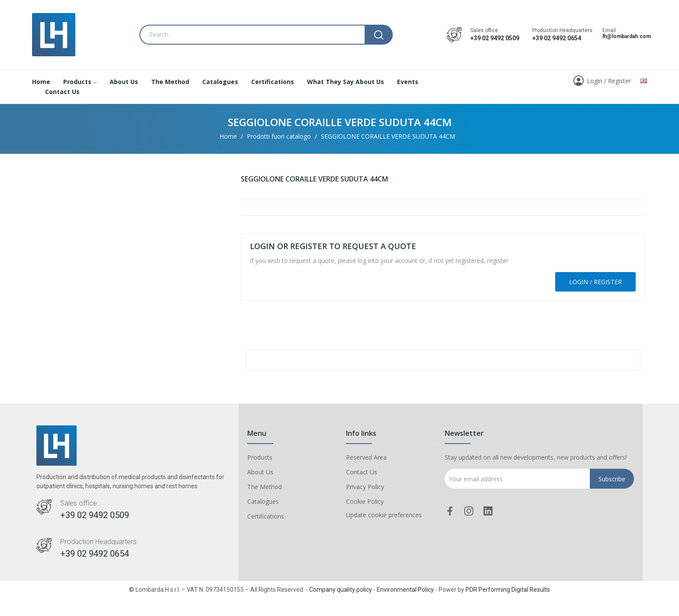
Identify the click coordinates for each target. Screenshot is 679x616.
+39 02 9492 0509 (495, 38)
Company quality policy (341, 590)
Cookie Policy (365, 501)
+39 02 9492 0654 (557, 38)
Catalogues (263, 501)
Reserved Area (366, 457)
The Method (265, 487)
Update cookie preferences (384, 515)
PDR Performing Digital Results (508, 590)
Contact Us (362, 472)
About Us (260, 472)
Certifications (266, 516)
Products (260, 457)
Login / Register (595, 282)
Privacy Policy (365, 487)
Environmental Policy (405, 590)
